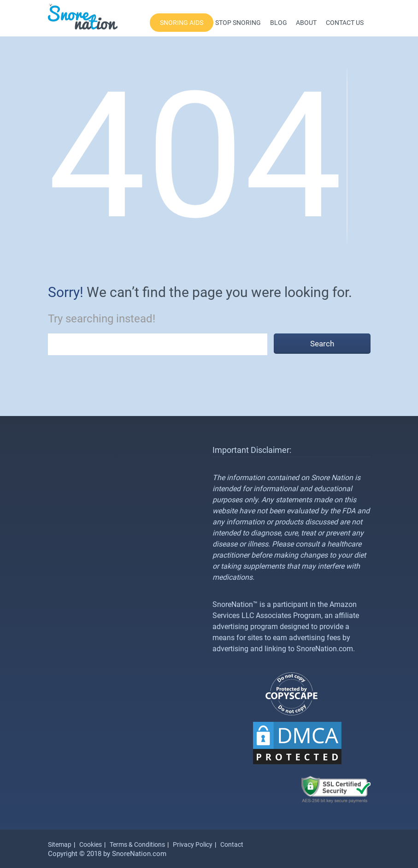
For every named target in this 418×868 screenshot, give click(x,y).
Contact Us (345, 23)
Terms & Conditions (137, 844)
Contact (232, 844)
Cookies (91, 844)
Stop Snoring (238, 23)
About (306, 23)
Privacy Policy (193, 844)
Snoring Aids (182, 23)
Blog (279, 23)
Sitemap (60, 844)
